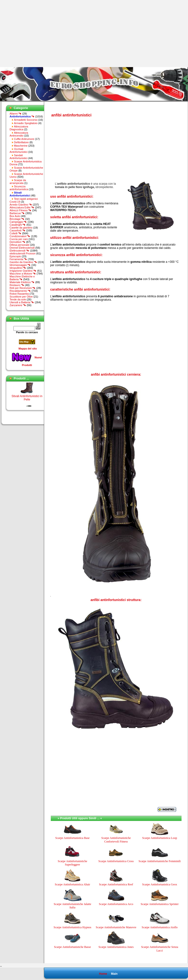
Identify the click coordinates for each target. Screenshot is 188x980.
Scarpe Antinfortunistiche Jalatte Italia (72, 906)
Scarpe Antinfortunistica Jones (116, 947)
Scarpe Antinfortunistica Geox (160, 884)
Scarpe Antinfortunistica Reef (116, 884)
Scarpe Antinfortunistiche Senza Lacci (160, 949)
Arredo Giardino (21, 205)
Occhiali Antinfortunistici (19, 150)
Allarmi (16, 114)
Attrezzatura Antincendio (19, 134)
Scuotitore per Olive (21, 297)
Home (103, 974)
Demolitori (17, 242)
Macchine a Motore (23, 274)
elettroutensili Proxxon (23, 253)
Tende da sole (18, 299)
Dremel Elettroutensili (22, 248)
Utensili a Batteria (22, 302)
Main (114, 974)
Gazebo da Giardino (23, 262)
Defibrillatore (21, 142)
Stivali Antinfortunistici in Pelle (27, 400)
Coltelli (15, 233)
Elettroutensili (19, 251)
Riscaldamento (20, 291)
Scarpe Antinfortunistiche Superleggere (72, 863)
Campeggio (18, 222)
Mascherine (21, 146)
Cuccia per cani (19, 239)
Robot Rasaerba (19, 294)
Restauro (17, 285)
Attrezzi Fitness (20, 210)
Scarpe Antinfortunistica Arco (116, 904)
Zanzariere (18, 305)
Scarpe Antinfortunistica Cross (116, 861)
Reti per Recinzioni (23, 288)
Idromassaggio (20, 265)
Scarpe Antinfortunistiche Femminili (160, 861)
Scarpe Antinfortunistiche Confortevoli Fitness (116, 840)
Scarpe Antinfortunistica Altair (72, 884)
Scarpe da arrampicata (18, 182)
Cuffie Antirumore (24, 139)
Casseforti (17, 230)
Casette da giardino (21, 228)
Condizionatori (20, 236)
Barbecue (17, 213)
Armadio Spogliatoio (26, 123)
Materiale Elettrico (22, 282)
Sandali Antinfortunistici (19, 157)
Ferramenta (18, 259)
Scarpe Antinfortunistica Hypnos (72, 927)
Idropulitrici (18, 268)
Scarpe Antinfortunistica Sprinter (160, 904)
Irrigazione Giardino (23, 271)
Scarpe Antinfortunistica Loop (160, 838)
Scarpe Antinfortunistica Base (72, 838)
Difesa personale (20, 245)
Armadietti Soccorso (26, 120)
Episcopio (15, 256)
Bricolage (17, 219)
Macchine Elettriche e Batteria (22, 278)
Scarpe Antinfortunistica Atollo (160, 927)
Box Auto (15, 216)
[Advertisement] (40, 34)
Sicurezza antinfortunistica (19, 188)
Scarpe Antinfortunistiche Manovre (116, 927)
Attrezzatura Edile (22, 207)
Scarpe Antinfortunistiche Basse (73, 947)
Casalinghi (18, 225)
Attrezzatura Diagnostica (19, 128)
